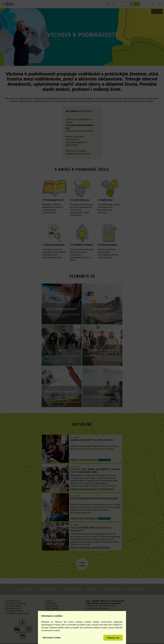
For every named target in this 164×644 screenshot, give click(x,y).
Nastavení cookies (52, 638)
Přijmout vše (113, 638)
